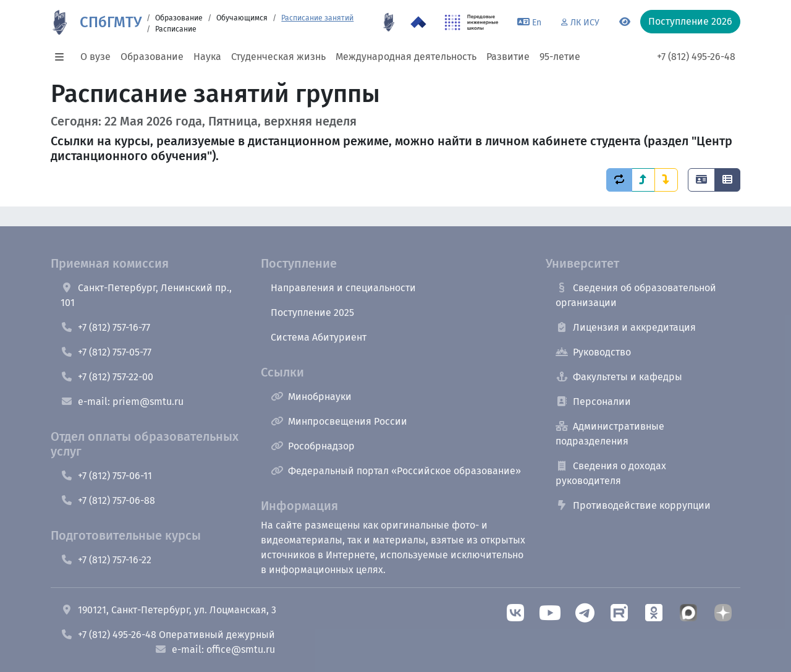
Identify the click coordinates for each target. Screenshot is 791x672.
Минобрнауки (311, 397)
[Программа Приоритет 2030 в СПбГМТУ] (418, 22)
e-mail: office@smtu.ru (215, 649)
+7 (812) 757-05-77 (106, 352)
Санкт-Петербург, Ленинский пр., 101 (146, 295)
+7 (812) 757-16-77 (105, 327)
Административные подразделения (610, 434)
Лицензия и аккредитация (626, 327)
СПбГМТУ (111, 22)
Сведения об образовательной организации (636, 295)
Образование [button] (152, 57)
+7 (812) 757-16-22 (106, 560)
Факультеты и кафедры (619, 377)
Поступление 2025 (312, 313)
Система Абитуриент (319, 337)
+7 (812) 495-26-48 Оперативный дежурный (168, 635)
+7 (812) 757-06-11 (106, 476)
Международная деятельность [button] (406, 57)
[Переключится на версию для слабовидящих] (625, 22)
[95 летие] (389, 22)
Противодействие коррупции (633, 505)
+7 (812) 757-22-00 (107, 377)
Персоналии (593, 402)
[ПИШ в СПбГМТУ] (472, 22)
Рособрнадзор (313, 446)
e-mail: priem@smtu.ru (122, 402)
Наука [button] (207, 57)
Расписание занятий (317, 18)
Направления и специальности (343, 288)
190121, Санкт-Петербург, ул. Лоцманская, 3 (168, 610)
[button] (63, 57)
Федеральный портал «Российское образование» (396, 471)
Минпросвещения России (339, 421)
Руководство (593, 352)
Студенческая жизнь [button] (278, 57)
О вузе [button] (95, 57)
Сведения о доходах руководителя (611, 473)
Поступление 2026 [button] (690, 21)
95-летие (560, 57)
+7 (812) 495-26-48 (696, 57)
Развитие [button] (508, 57)
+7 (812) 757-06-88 (108, 500)
